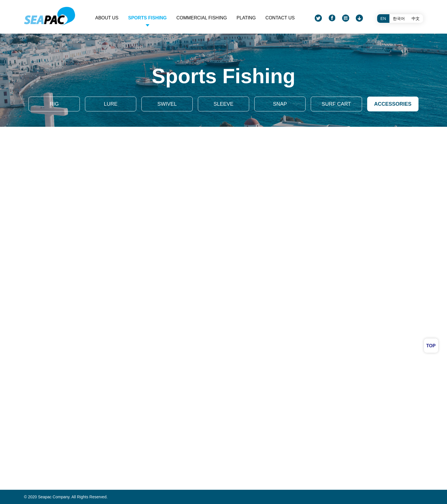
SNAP (280, 104)
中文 (416, 19)
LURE (111, 104)
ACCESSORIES (393, 104)
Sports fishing (148, 18)
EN (383, 19)
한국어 (399, 19)
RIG (54, 104)
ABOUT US (107, 18)
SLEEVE (223, 104)
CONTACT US (280, 18)
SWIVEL (167, 104)
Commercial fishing (202, 18)
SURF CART (336, 104)
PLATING (246, 18)
